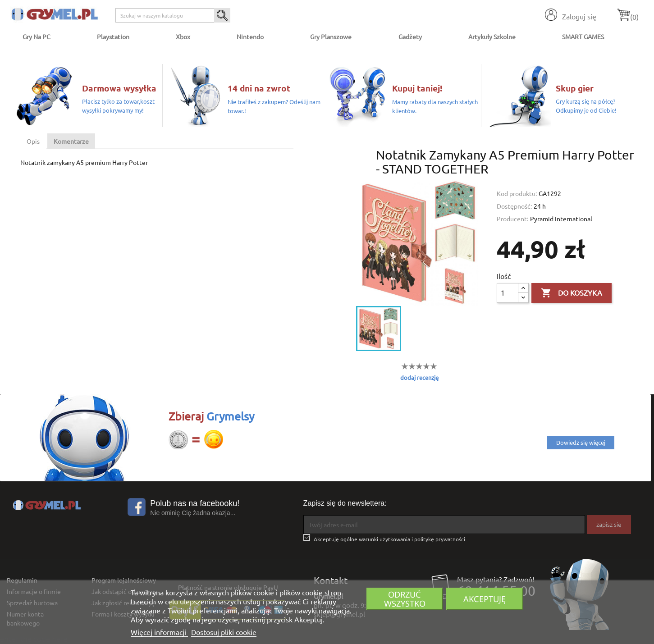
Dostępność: (514, 206)
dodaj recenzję (419, 377)
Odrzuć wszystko (405, 599)
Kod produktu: (517, 193)
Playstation (113, 37)
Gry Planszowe (331, 37)
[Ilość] (508, 293)
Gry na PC (37, 37)
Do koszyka (572, 293)
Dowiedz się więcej (581, 442)
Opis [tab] (33, 141)
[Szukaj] (173, 15)
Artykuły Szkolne (492, 37)
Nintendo (250, 37)
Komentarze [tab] (71, 141)
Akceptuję (485, 599)
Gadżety (410, 37)
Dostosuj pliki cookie (224, 632)
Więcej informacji (159, 632)
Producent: (512, 219)
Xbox (183, 37)
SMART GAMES (583, 37)
